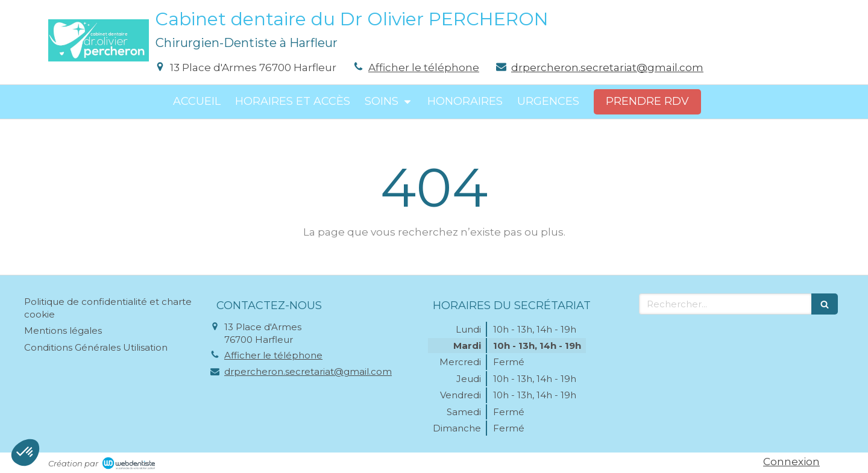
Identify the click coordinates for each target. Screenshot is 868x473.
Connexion (791, 462)
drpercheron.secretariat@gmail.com (607, 67)
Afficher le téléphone (424, 67)
